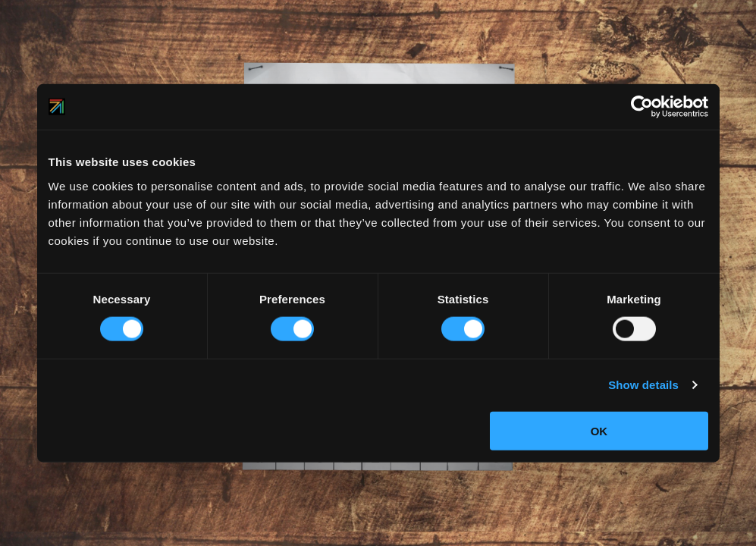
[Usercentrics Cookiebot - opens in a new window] (642, 107)
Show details (643, 385)
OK (599, 430)
